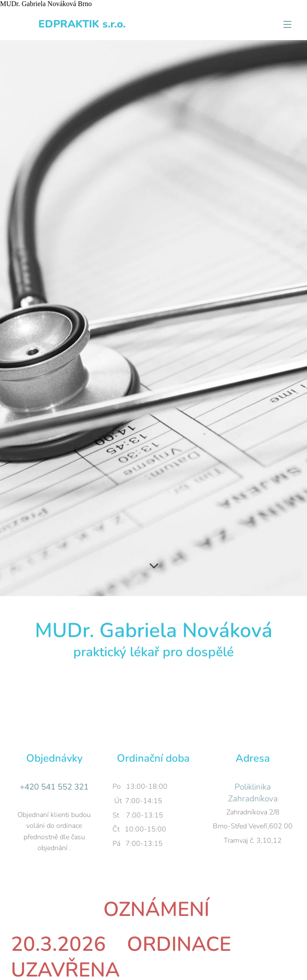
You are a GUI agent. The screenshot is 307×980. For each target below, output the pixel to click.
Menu (287, 24)
